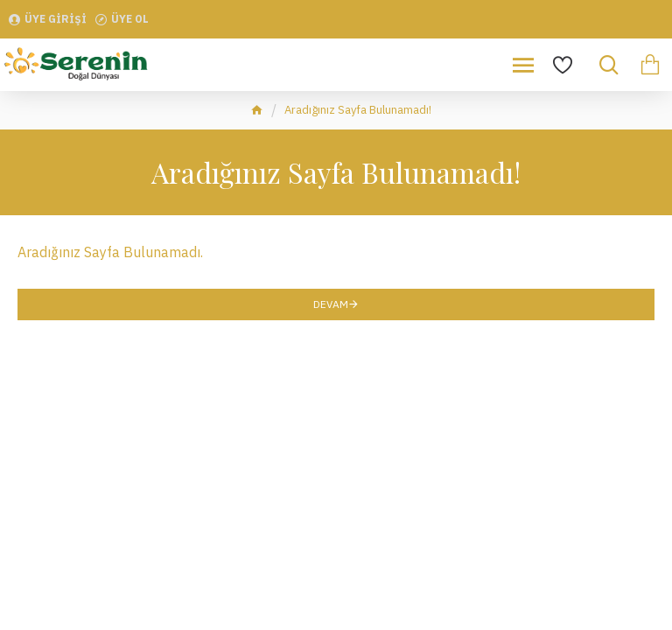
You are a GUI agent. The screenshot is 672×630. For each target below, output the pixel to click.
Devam (331, 304)
